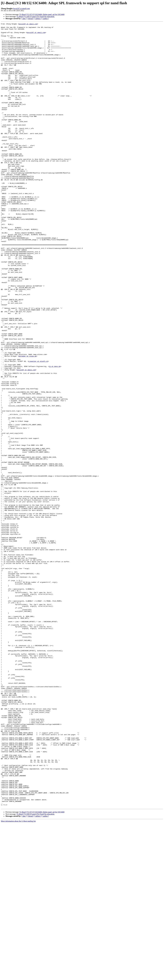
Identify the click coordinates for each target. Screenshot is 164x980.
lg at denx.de (55, 435)
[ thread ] (30, 19)
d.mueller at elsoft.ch (38, 429)
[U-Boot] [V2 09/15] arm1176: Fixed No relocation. (36, 16)
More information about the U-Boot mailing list (18, 978)
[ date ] (24, 19)
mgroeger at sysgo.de (28, 423)
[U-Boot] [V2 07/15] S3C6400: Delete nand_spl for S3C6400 (42, 14)
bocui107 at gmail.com (21, 9)
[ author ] (45, 19)
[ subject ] (38, 19)
